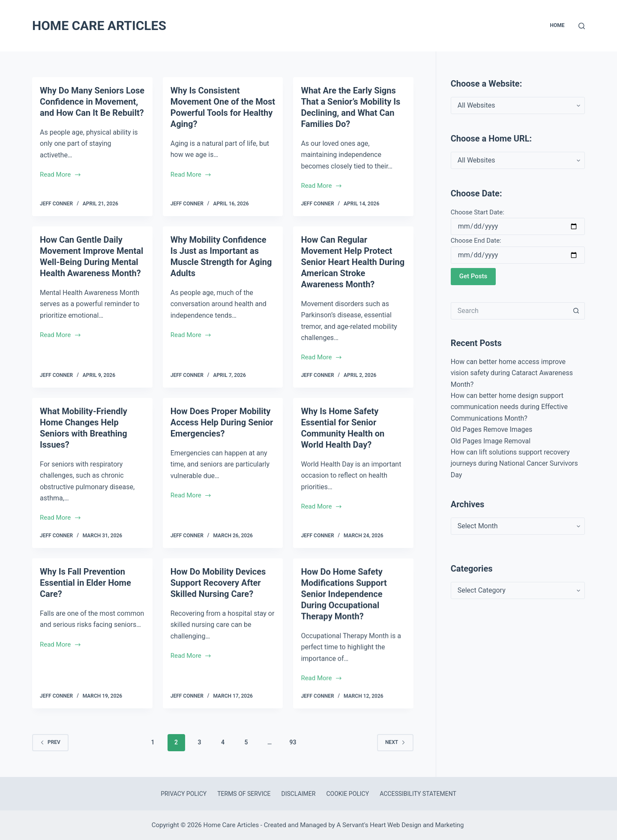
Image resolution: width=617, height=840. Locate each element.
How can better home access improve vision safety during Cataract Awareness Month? (512, 373)
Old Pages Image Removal (491, 441)
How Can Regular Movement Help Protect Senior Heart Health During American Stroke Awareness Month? (353, 278)
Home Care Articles (99, 26)
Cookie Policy (347, 794)
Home (557, 25)
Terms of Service (244, 794)
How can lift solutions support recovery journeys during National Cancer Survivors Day (514, 464)
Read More (61, 175)
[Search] (582, 26)
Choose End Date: (476, 241)
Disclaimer (299, 794)
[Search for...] (509, 311)
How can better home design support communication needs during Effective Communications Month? (509, 407)
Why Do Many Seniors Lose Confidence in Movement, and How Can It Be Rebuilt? (92, 102)
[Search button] (576, 311)
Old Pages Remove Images (492, 429)
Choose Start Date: (478, 212)
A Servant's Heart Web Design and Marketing (401, 825)
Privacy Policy (184, 794)
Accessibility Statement (418, 794)
